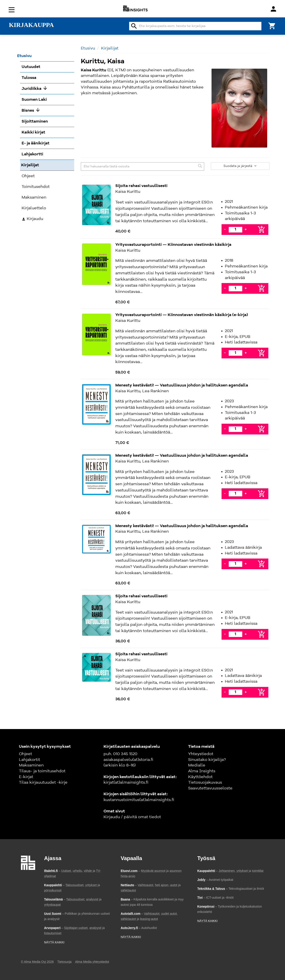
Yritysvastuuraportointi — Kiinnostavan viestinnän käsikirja (173, 245)
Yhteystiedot (201, 754)
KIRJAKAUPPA (31, 25)
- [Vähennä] (225, 229)
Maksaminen (31, 765)
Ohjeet (25, 754)
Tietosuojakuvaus (205, 783)
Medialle (197, 765)
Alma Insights (202, 771)
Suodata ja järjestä (240, 166)
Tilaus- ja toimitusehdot (42, 771)
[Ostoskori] (272, 26)
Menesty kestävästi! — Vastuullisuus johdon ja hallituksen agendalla (182, 385)
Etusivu (88, 48)
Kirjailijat (110, 48)
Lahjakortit (30, 760)
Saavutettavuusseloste (210, 788)
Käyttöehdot (200, 777)
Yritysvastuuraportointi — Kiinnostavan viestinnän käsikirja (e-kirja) (182, 315)
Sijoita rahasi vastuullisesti (141, 186)
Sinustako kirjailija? (207, 760)
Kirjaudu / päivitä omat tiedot (132, 817)
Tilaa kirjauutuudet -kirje (43, 783)
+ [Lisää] (246, 229)
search (134, 26)
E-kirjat (26, 777)
